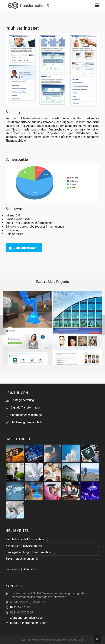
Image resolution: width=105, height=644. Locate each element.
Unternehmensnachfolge (26, 415)
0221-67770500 (21, 607)
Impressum (13, 569)
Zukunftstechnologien (20, 559)
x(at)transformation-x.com (27, 618)
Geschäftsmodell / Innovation (25, 539)
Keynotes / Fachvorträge (22, 546)
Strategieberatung (22, 400)
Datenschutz (31, 569)
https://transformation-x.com (29, 623)
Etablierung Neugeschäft (26, 422)
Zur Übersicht (24, 248)
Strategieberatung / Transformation (28, 552)
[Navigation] (97, 6)
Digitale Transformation (25, 407)
